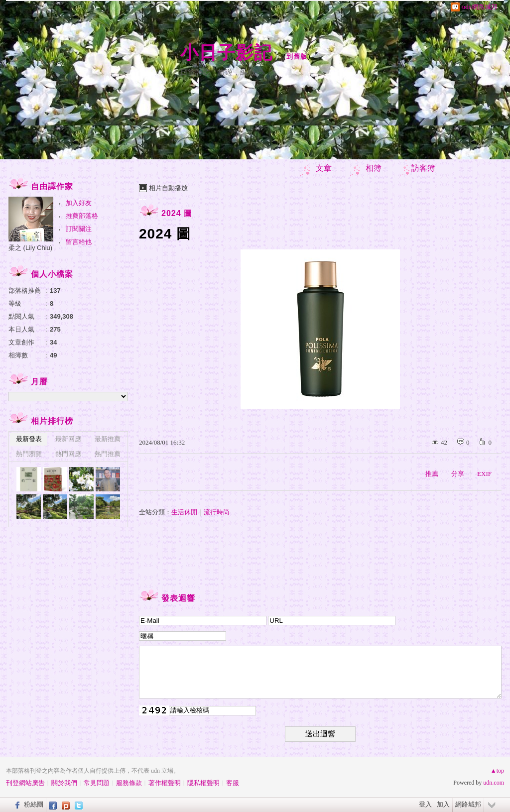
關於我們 (64, 783)
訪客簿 (423, 168)
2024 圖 (177, 213)
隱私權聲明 (203, 783)
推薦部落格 (82, 216)
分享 (458, 474)
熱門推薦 (108, 454)
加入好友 (79, 203)
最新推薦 (108, 439)
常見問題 (97, 783)
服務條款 (129, 783)
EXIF (484, 474)
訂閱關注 (79, 229)
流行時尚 (217, 512)
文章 (324, 168)
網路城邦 (468, 804)
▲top (497, 771)
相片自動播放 (168, 188)
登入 (425, 804)
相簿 (374, 168)
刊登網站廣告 (25, 783)
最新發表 (29, 439)
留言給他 (79, 242)
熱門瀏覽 (29, 454)
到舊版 (297, 57)
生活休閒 (184, 512)
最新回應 (68, 439)
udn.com (494, 783)
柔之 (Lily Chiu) (30, 248)
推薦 (432, 474)
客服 (233, 783)
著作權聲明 (165, 783)
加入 (443, 804)
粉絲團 (34, 804)
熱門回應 (68, 454)
